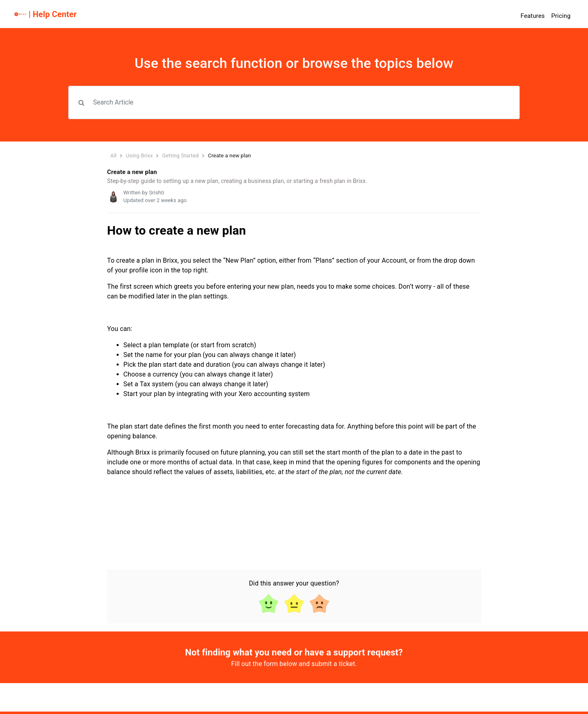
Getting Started (181, 156)
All (114, 156)
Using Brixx (139, 156)
